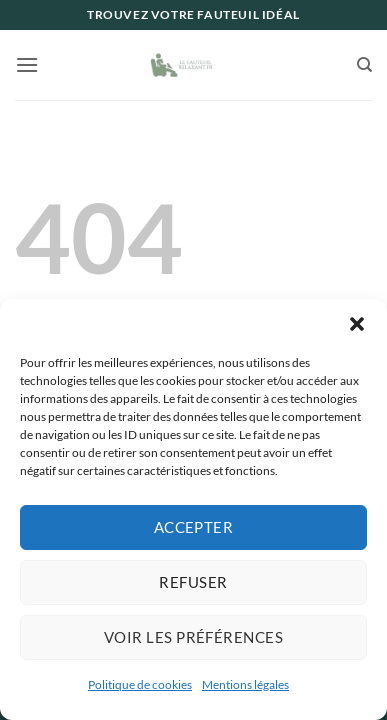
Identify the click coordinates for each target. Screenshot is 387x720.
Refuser (193, 582)
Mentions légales (245, 684)
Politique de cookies (140, 684)
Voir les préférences (193, 637)
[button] (357, 324)
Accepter (194, 527)
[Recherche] (364, 65)
